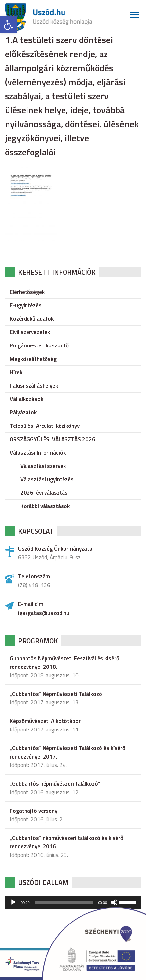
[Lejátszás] (13, 902)
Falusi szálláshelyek (34, 386)
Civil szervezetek (30, 332)
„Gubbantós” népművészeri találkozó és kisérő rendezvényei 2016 (67, 842)
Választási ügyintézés (47, 479)
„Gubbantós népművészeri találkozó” (55, 784)
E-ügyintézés (26, 305)
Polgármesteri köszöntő (39, 345)
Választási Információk (38, 453)
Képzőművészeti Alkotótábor (45, 721)
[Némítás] (114, 902)
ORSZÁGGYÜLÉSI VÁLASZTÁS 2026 (53, 439)
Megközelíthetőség (33, 359)
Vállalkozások (27, 399)
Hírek (16, 372)
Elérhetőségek (27, 292)
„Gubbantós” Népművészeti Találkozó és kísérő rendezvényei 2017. (68, 752)
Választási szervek (43, 466)
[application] (73, 902)
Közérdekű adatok (32, 319)
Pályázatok (23, 412)
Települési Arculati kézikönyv (45, 426)
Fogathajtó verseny (34, 811)
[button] (9, 25)
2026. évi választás (44, 493)
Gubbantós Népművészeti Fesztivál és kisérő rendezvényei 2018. (64, 663)
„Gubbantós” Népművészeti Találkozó (56, 694)
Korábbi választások (45, 506)
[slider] (64, 902)
